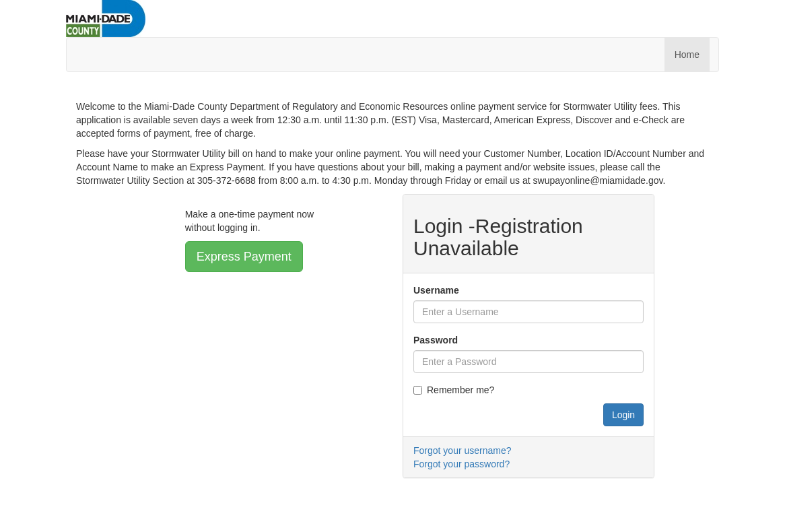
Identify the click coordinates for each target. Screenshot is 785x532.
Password (436, 340)
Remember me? (454, 390)
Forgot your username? (463, 451)
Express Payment (244, 257)
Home (687, 55)
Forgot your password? (462, 464)
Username (436, 290)
